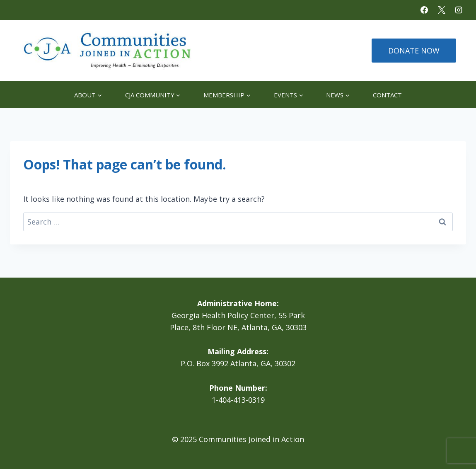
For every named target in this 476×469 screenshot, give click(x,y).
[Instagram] (459, 10)
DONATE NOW (414, 51)
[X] (442, 10)
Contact (387, 95)
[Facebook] (424, 10)
